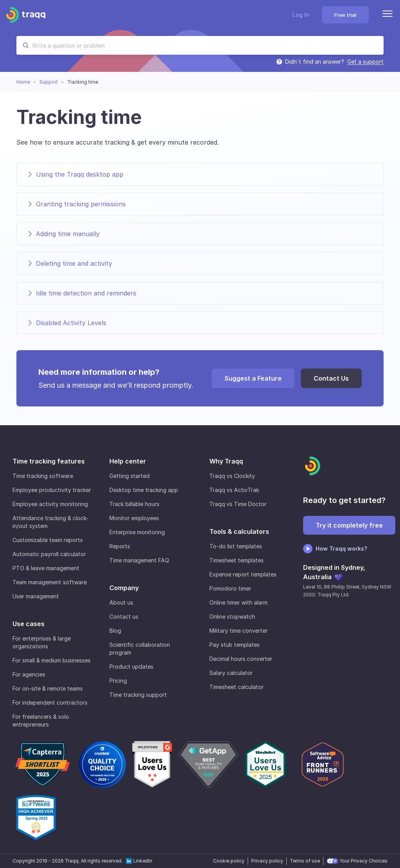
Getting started (129, 476)
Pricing (118, 681)
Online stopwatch (232, 617)
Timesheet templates (237, 560)
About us (121, 602)
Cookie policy (229, 861)
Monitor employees (134, 518)
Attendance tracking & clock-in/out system (50, 522)
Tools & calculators (239, 532)
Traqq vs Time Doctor (238, 504)
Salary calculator (231, 673)
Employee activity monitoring (50, 504)
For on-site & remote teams (48, 688)
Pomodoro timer (230, 588)
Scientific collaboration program (140, 649)
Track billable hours (134, 504)
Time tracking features (49, 461)
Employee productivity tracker (52, 490)
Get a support (365, 62)
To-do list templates (236, 546)
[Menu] (387, 15)
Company (124, 588)
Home (23, 82)
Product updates (131, 667)
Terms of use (305, 861)
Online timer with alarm (238, 602)
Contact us (124, 617)
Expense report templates (243, 574)
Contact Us (331, 378)
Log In (301, 15)
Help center (128, 461)
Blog (115, 631)
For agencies (29, 674)
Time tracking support (138, 695)
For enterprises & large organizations (42, 642)
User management (36, 596)
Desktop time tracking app (144, 490)
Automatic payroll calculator (49, 554)
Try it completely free (349, 525)
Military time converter (238, 631)
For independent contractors (50, 702)
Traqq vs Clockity (232, 476)
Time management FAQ (139, 560)
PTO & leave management (46, 568)
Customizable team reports (48, 540)
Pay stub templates (235, 645)
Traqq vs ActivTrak (234, 490)
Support (49, 82)
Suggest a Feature (253, 378)
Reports (120, 546)
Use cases (29, 624)
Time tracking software (43, 476)
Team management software (50, 582)
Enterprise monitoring (137, 532)
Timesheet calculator (237, 687)
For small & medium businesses (52, 660)
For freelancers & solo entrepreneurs (41, 720)
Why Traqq (226, 461)
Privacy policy (267, 861)
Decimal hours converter (241, 659)
